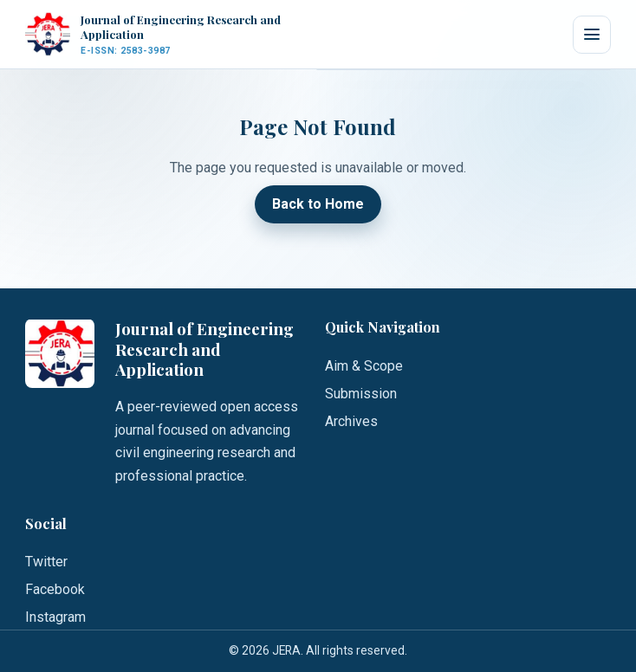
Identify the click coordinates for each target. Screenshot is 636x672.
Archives (351, 421)
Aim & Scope (364, 366)
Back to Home (318, 205)
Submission (361, 394)
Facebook (55, 589)
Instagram (55, 617)
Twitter (46, 562)
